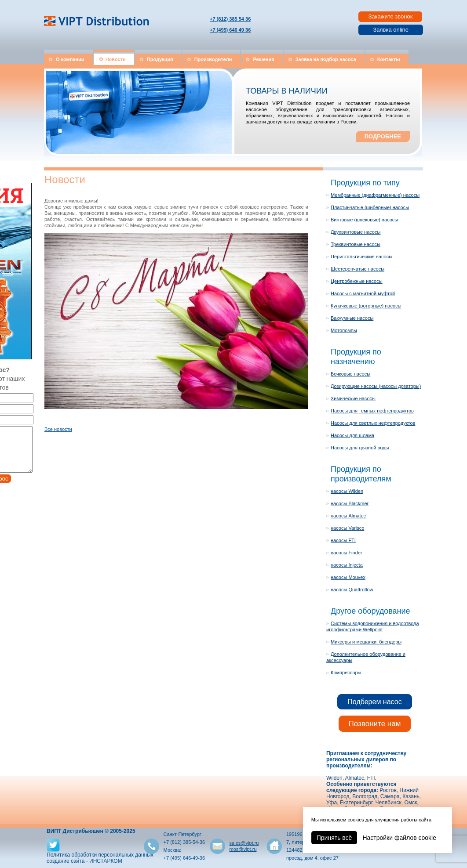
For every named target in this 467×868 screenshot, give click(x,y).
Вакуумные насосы (352, 318)
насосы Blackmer (350, 503)
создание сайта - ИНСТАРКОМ (84, 861)
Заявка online (391, 30)
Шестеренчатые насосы (358, 269)
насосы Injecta (347, 565)
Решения (263, 59)
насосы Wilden (347, 491)
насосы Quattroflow (352, 590)
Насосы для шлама (352, 435)
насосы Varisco (347, 528)
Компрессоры (346, 673)
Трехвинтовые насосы (356, 244)
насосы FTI (343, 540)
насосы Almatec (348, 516)
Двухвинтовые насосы (356, 232)
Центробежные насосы (357, 281)
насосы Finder (347, 553)
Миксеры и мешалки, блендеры (366, 642)
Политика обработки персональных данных (100, 855)
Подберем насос (374, 702)
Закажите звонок (390, 16)
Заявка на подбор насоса (326, 59)
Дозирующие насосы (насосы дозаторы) (376, 386)
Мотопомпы (344, 330)
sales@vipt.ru (244, 843)
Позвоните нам (375, 724)
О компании (70, 59)
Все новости (58, 429)
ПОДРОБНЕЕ (383, 136)
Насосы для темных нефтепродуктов (372, 411)
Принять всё (334, 838)
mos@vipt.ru (243, 849)
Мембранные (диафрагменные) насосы (375, 195)
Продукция (160, 59)
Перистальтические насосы (361, 257)
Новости (116, 59)
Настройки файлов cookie (399, 838)
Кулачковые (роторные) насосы (366, 306)
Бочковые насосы (350, 374)
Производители (213, 59)
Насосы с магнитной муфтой (363, 293)
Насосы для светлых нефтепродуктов (373, 423)
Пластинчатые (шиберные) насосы (370, 207)
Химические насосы (353, 398)
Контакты (389, 59)
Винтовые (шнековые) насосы (364, 220)
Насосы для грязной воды (360, 448)
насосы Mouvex (348, 577)
